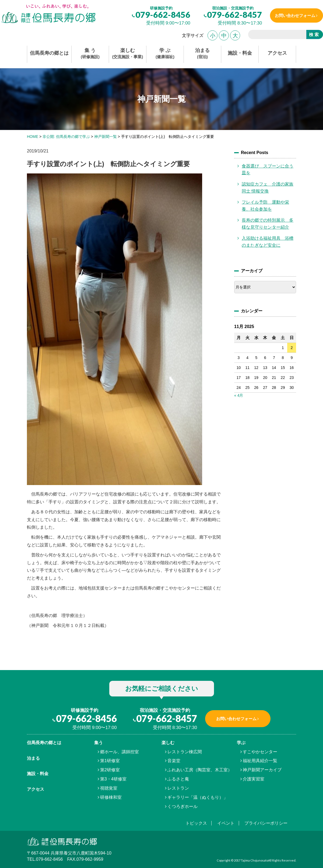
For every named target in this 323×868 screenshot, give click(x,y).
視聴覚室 (109, 788)
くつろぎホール (182, 806)
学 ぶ (165, 54)
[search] (275, 35)
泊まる (202, 54)
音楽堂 (174, 761)
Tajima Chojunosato (254, 860)
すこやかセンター (260, 752)
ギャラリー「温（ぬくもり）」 (198, 797)
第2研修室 (110, 770)
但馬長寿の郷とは (49, 53)
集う (99, 743)
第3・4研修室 (113, 779)
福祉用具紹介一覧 (260, 761)
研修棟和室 (111, 797)
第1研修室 (110, 761)
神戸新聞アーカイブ (262, 770)
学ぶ (241, 743)
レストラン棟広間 (185, 752)
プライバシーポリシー (266, 823)
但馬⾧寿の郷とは (44, 743)
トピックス (196, 823)
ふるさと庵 (178, 779)
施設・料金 (240, 53)
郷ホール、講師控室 (120, 752)
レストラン (178, 788)
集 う (90, 54)
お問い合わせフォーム (294, 15)
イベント (226, 823)
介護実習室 (254, 779)
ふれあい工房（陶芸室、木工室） (200, 770)
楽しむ (128, 54)
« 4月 (239, 395)
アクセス (277, 53)
